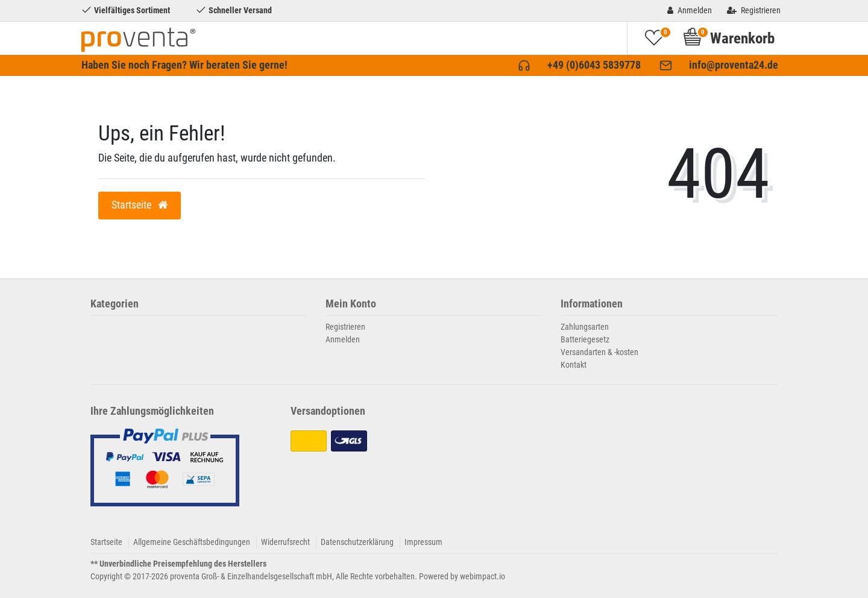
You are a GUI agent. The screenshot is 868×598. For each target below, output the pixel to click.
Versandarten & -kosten (599, 352)
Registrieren (345, 327)
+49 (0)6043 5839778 (594, 65)
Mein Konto (351, 304)
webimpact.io (483, 576)
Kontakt (574, 365)
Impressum (423, 542)
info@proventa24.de (734, 65)
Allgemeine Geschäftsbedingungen (192, 542)
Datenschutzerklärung (357, 542)
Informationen (592, 304)
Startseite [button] (140, 205)
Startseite (106, 542)
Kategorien (115, 304)
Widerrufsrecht (285, 542)
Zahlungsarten (585, 327)
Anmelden (343, 339)
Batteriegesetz (585, 339)
